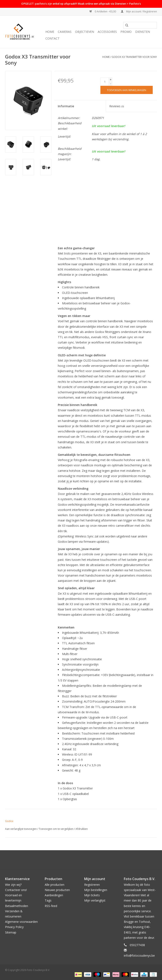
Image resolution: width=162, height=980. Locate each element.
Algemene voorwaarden (21, 922)
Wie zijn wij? (13, 885)
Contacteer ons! (16, 890)
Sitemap (11, 932)
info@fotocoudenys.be (139, 955)
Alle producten (55, 885)
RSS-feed (51, 906)
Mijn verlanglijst (95, 900)
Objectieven (85, 32)
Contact (52, 38)
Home (50, 32)
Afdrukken (82, 829)
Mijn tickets (92, 895)
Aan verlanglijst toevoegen (21, 829)
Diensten (143, 32)
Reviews (117, 106)
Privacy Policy (14, 927)
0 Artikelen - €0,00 (103, 11)
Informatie (66, 106)
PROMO (126, 32)
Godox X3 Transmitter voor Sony (134, 57)
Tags (48, 900)
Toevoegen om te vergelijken (56, 829)
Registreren (92, 885)
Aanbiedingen (54, 895)
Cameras (65, 32)
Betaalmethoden (17, 906)
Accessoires (107, 32)
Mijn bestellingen (96, 890)
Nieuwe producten (57, 890)
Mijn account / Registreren (139, 11)
